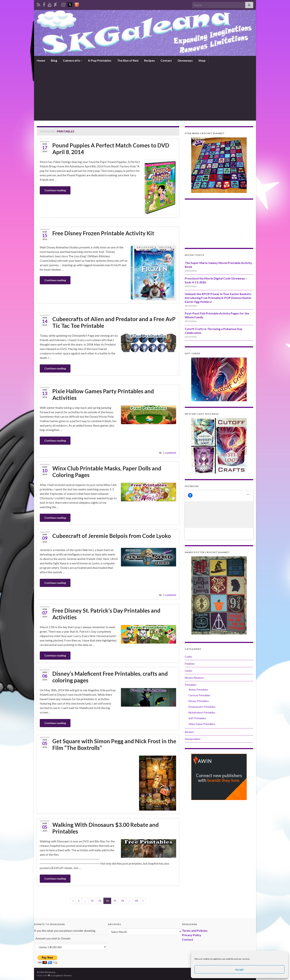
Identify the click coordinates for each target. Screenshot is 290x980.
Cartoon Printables (199, 695)
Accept (240, 969)
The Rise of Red (128, 60)
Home (41, 60)
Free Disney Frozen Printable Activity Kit (103, 233)
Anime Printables (198, 689)
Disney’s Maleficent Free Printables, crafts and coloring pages (110, 677)
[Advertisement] (145, 93)
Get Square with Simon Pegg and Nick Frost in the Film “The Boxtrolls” (114, 744)
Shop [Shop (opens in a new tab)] (202, 60)
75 (115, 901)
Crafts (188, 657)
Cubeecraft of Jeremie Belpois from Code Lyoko (112, 536)
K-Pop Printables (100, 60)
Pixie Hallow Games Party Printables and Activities (103, 394)
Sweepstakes (193, 739)
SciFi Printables (197, 718)
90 (136, 901)
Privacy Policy (192, 935)
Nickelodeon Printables (202, 712)
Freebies (190, 664)
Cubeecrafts (73, 60)
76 (122, 901)
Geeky (189, 671)
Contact (166, 60)
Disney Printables (199, 701)
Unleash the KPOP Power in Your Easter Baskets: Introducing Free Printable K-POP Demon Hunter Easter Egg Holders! (218, 298)
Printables (191, 685)
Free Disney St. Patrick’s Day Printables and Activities (106, 614)
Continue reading (55, 190)
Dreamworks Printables (202, 707)
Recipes (149, 60)
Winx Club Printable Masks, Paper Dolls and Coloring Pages (107, 472)
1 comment (170, 453)
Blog (54, 60)
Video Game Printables (202, 724)
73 (100, 901)
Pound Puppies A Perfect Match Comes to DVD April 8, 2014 (111, 149)
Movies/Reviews (194, 678)
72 (92, 901)
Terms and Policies (195, 931)
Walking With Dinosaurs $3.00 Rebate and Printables (106, 828)
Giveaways (185, 60)
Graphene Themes (62, 975)
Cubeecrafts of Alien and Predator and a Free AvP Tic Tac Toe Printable (114, 322)
